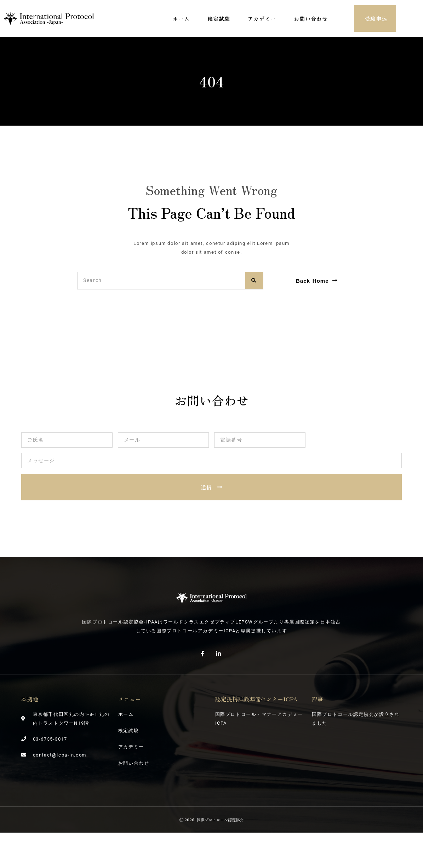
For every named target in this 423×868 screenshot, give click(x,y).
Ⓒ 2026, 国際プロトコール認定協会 (211, 820)
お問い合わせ (311, 19)
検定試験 (219, 19)
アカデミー (262, 19)
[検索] (254, 281)
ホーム (181, 19)
